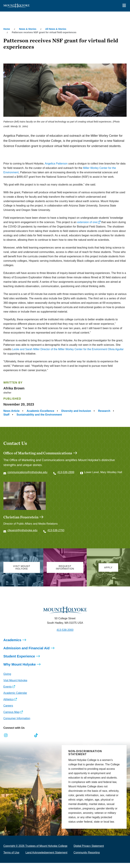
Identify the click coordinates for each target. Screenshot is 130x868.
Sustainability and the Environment (39, 415)
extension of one (87, 222)
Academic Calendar (15, 693)
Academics (12, 640)
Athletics (8, 699)
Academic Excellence (41, 411)
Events (8, 687)
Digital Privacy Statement (89, 846)
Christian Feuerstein (21, 517)
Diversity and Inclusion (76, 411)
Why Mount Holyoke (20, 664)
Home (7, 29)
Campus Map (11, 712)
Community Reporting (87, 852)
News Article (11, 411)
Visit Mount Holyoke (15, 680)
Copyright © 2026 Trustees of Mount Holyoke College (35, 846)
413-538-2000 (65, 630)
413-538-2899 (66, 472)
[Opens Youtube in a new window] (29, 735)
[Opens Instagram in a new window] (6, 735)
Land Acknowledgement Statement (46, 852)
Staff (6, 415)
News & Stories (28, 29)
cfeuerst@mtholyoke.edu (22, 530)
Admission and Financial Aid (26, 648)
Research (104, 411)
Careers (8, 706)
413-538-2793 (56, 530)
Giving (7, 674)
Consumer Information (17, 718)
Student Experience (19, 656)
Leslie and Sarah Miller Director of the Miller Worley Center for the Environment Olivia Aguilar (68, 349)
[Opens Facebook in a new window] (13, 735)
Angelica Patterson (56, 164)
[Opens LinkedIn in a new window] (21, 735)
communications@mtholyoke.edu (27, 472)
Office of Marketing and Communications (38, 453)
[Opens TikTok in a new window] (36, 735)
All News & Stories (56, 29)
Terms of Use (11, 852)
